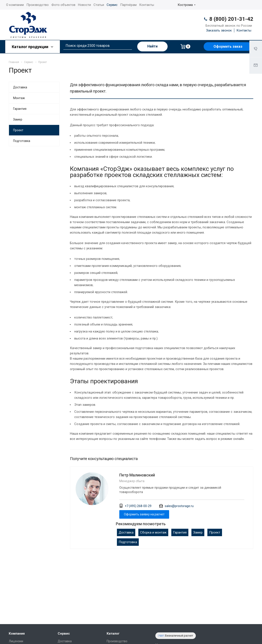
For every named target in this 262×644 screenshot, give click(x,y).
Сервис (112, 5)
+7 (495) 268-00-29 (138, 506)
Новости (84, 5)
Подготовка (128, 542)
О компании (15, 5)
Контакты (147, 5)
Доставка (126, 532)
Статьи (99, 5)
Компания (17, 633)
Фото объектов (63, 5)
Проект (215, 532)
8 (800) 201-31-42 (231, 19)
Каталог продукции (33, 47)
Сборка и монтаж (153, 532)
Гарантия (180, 532)
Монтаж (19, 98)
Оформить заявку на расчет (144, 514)
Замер (198, 532)
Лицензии (16, 641)
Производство (38, 5)
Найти (152, 46)
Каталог (113, 633)
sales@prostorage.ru (179, 506)
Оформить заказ (228, 46)
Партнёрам (128, 5)
